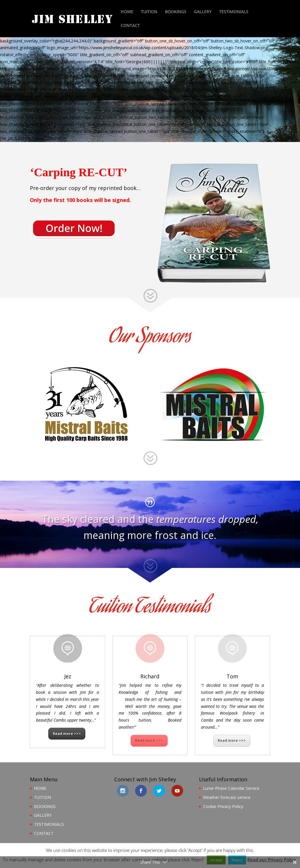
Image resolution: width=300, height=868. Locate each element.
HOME (127, 12)
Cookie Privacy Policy (223, 806)
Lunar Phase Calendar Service (231, 788)
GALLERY (203, 12)
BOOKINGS (176, 12)
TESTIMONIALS (234, 12)
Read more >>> (67, 733)
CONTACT (130, 26)
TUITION (149, 12)
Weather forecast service (227, 797)
